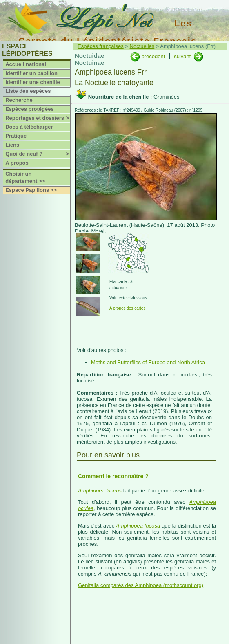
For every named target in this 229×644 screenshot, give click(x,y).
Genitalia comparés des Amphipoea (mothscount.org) (141, 585)
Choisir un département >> (25, 177)
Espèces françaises (101, 46)
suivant (183, 56)
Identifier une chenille (33, 82)
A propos (17, 163)
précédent (153, 56)
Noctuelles (142, 46)
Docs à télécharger (29, 127)
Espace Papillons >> (31, 190)
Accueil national (26, 64)
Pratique (16, 136)
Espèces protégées (30, 109)
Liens (12, 145)
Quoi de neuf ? (38, 154)
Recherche (19, 100)
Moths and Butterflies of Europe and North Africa (148, 362)
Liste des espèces (28, 91)
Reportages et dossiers (38, 118)
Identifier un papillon (31, 73)
